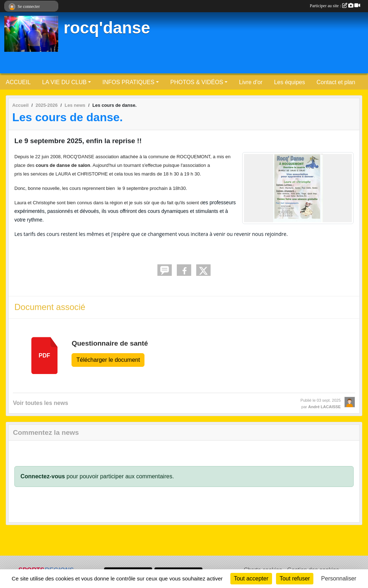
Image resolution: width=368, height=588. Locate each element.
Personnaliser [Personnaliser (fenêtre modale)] (339, 578)
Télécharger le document (108, 360)
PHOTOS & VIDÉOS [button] (197, 82)
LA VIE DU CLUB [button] (64, 82)
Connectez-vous (43, 476)
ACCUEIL (18, 82)
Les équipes (289, 82)
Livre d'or (251, 82)
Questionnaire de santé (110, 343)
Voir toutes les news (41, 403)
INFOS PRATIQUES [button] (128, 82)
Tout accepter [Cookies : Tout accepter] (251, 578)
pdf (45, 355)
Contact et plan (336, 82)
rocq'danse (107, 28)
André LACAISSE (325, 407)
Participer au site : (335, 6)
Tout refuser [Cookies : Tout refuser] (295, 578)
